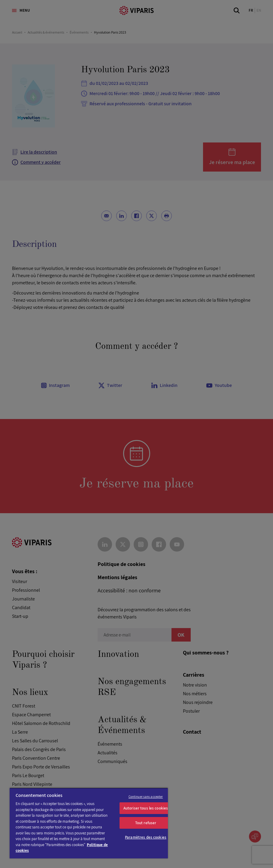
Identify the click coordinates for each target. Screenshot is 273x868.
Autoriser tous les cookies (146, 808)
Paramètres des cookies (146, 837)
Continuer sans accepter (146, 797)
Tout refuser (146, 823)
